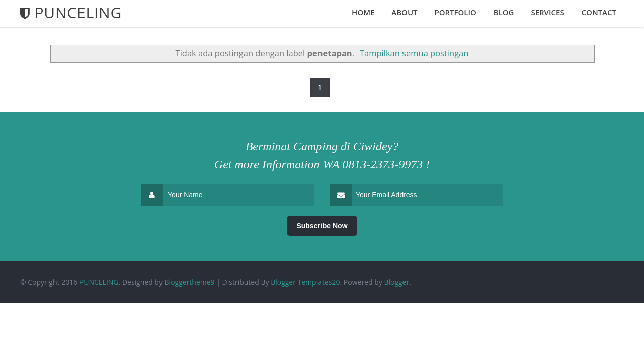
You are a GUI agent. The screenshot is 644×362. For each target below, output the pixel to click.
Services (547, 12)
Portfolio (455, 12)
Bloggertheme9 (190, 282)
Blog (504, 12)
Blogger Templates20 (305, 282)
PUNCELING (99, 282)
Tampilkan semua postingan (414, 53)
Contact (599, 12)
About (404, 12)
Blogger (396, 282)
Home (363, 12)
